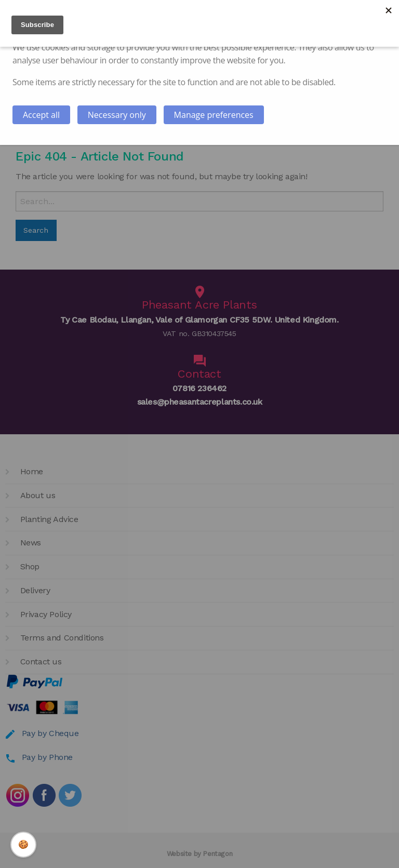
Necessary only (117, 115)
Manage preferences (214, 115)
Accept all (41, 115)
